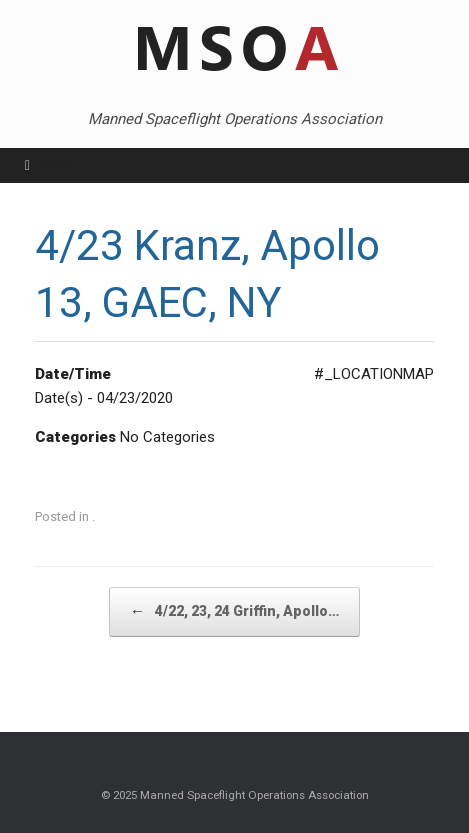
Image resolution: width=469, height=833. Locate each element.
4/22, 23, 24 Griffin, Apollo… (234, 611)
